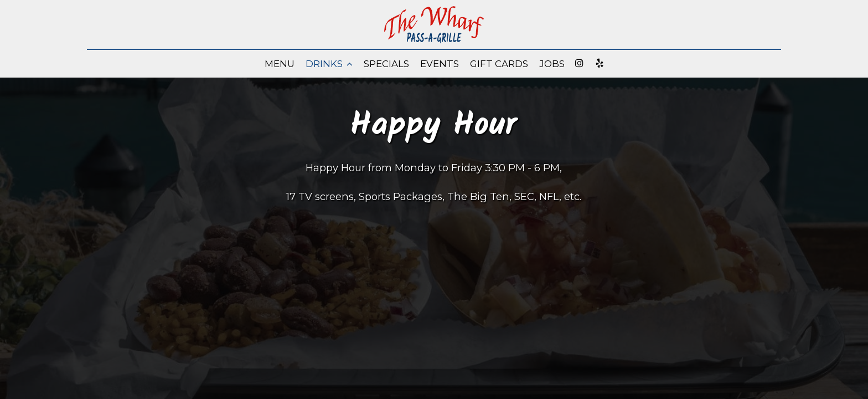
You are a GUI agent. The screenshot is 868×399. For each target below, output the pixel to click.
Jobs (552, 64)
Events (440, 64)
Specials (386, 64)
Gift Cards (499, 64)
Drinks (329, 64)
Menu (280, 64)
